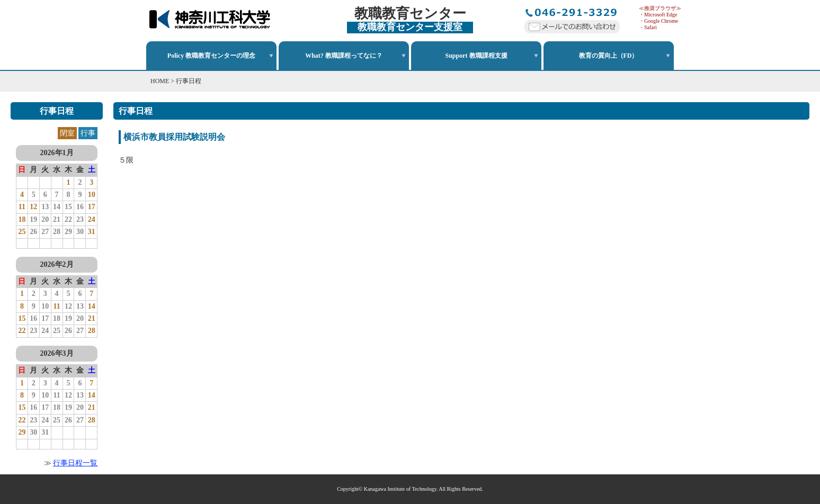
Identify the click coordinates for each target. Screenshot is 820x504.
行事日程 (189, 81)
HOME (160, 81)
